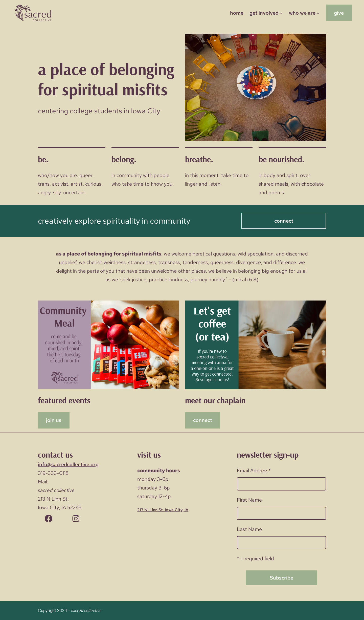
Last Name (249, 529)
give (339, 13)
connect (284, 221)
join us (54, 420)
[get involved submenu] (281, 13)
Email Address (254, 471)
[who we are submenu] (318, 13)
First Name (249, 500)
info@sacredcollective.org (68, 464)
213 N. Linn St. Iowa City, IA (163, 510)
